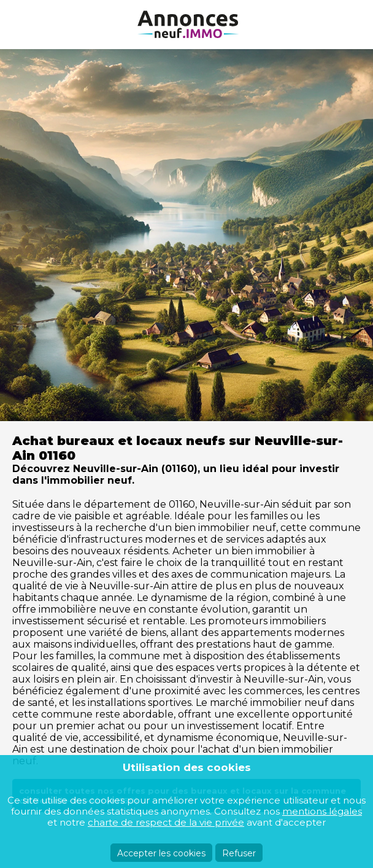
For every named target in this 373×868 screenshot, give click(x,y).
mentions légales (322, 811)
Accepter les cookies (161, 853)
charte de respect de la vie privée (166, 822)
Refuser (239, 853)
